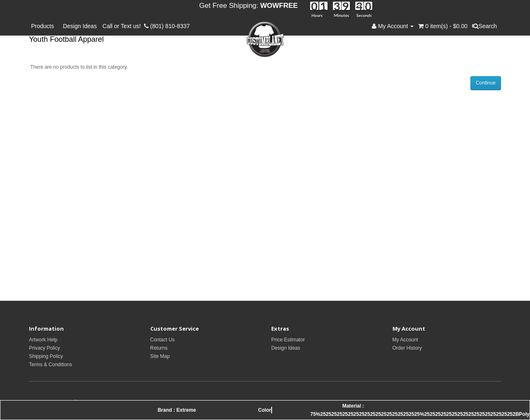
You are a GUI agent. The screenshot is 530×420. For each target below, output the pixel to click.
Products (44, 26)
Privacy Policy (45, 348)
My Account (405, 340)
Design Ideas (80, 26)
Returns (159, 348)
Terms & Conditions (51, 365)
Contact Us (163, 340)
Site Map (160, 356)
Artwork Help (43, 340)
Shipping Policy (46, 356)
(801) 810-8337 (167, 26)
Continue (486, 83)
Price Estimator (288, 340)
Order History (407, 348)
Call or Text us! (123, 26)
